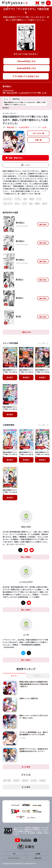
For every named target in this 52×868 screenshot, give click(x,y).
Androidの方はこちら (26, 68)
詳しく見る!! (26, 557)
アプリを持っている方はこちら (26, 76)
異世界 (32, 199)
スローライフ (8, 204)
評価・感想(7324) (16, 158)
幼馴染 (37, 204)
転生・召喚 (7, 780)
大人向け (34, 780)
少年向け (16, 780)
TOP (14, 854)
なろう (17, 204)
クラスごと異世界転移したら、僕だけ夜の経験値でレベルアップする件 (34, 733)
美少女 (45, 204)
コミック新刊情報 (10, 343)
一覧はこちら (26, 332)
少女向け (42, 780)
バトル (24, 204)
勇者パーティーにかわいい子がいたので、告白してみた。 (34, 717)
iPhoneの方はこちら (26, 61)
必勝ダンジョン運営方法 (29, 698)
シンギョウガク (24, 93)
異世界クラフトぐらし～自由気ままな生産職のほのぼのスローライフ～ (34, 750)
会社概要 (38, 854)
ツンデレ (18, 199)
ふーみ (44, 93)
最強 (25, 199)
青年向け (25, 780)
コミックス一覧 (38, 133)
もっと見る (26, 767)
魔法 (31, 204)
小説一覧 (38, 140)
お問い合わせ (38, 858)
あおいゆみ (11, 93)
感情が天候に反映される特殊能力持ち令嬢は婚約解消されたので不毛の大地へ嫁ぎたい (34, 684)
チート (39, 199)
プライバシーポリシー (14, 858)
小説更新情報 (8, 425)
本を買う (10, 377)
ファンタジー (8, 199)
